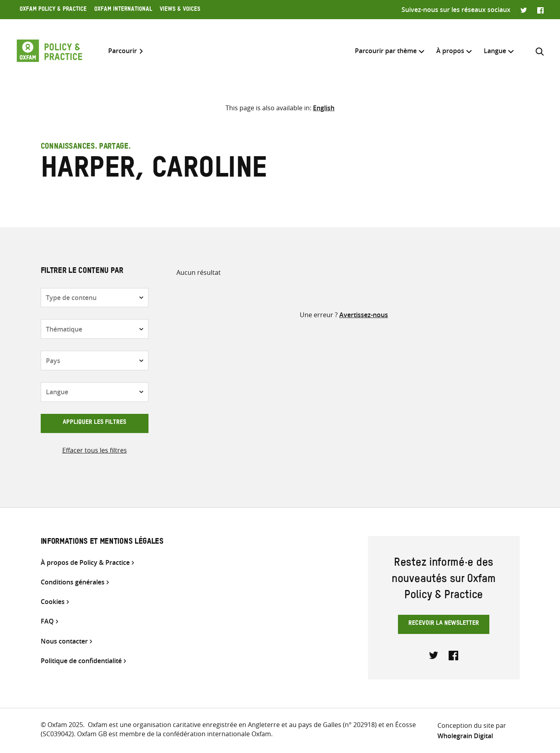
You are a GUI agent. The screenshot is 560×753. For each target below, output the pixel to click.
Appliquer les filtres (94, 423)
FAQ (47, 621)
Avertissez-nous (364, 315)
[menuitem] (495, 51)
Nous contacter (64, 641)
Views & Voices (180, 10)
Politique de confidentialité (81, 661)
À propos (450, 51)
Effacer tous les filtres (95, 450)
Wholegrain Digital (465, 736)
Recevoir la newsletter (444, 624)
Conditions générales (73, 582)
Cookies (53, 602)
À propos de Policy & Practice (85, 563)
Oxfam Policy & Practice (53, 10)
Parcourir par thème (386, 51)
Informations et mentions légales (102, 542)
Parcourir (123, 51)
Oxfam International (123, 10)
